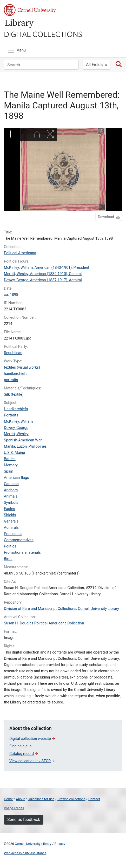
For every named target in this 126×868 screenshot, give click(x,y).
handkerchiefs (16, 374)
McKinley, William (18, 422)
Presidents (13, 534)
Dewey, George (16, 428)
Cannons (11, 484)
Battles (10, 459)
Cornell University (30, 10)
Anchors (11, 490)
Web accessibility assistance (25, 853)
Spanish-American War (23, 440)
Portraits (11, 415)
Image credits (14, 808)
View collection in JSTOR (32, 761)
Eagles (9, 509)
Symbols (11, 503)
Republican (13, 353)
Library (19, 24)
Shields (10, 515)
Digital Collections (43, 34)
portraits (11, 380)
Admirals (11, 528)
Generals (11, 521)
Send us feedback (24, 820)
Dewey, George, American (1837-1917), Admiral (43, 280)
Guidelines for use (41, 799)
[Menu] (16, 50)
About (20, 799)
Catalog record (24, 754)
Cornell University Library (33, 844)
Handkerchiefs (16, 409)
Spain (9, 471)
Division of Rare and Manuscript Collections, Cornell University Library (61, 609)
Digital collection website (32, 739)
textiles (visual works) (22, 367)
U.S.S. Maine (14, 453)
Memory (11, 465)
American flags (16, 478)
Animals (11, 496)
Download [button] (109, 217)
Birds (8, 559)
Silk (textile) (14, 394)
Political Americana (20, 253)
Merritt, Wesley (16, 434)
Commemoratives (19, 540)
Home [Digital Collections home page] (8, 799)
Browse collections (71, 799)
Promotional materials (22, 553)
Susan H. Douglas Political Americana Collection (44, 623)
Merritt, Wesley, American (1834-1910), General (43, 274)
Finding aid (20, 746)
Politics (10, 546)
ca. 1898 (11, 295)
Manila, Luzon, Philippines (25, 446)
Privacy (60, 844)
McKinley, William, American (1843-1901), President (47, 268)
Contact (94, 799)
